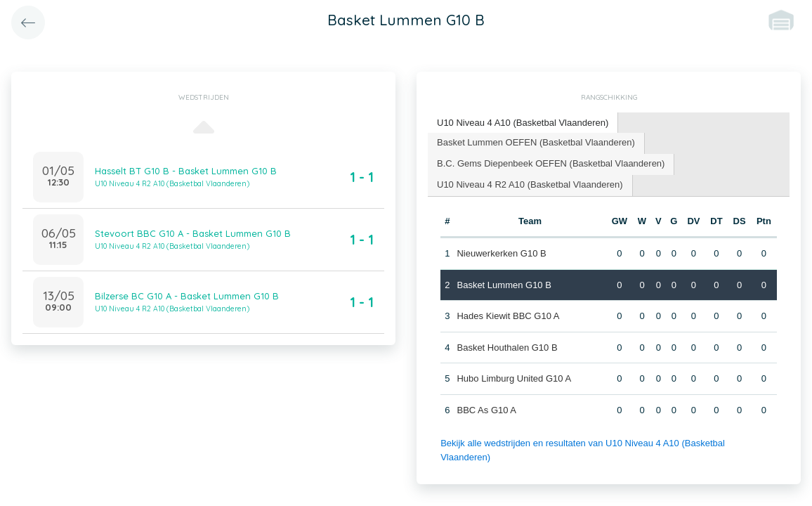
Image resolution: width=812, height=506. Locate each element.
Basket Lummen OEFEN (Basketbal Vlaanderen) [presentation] (536, 142)
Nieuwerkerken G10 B (501, 253)
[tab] (523, 123)
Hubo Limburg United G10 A (514, 378)
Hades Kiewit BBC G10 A (508, 316)
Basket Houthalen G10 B (507, 348)
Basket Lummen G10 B (504, 285)
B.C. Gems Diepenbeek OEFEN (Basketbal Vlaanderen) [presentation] (551, 163)
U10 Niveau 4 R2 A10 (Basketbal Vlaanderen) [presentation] (530, 184)
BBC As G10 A (486, 410)
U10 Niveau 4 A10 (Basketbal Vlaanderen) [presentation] (523, 123)
